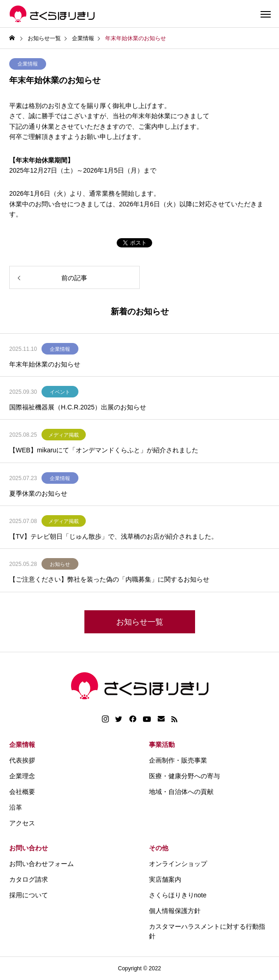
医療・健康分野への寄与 (184, 776)
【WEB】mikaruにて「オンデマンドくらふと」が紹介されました (104, 450)
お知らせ (60, 564)
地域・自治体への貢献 (181, 792)
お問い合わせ (29, 848)
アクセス (22, 823)
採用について (29, 895)
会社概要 (22, 792)
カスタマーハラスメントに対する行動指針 (207, 931)
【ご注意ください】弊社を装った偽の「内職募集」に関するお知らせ (109, 579)
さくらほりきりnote (178, 895)
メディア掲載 (64, 435)
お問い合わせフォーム (42, 864)
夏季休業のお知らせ (38, 493)
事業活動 (162, 745)
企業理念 (22, 776)
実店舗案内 (165, 879)
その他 (159, 848)
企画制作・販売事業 (178, 760)
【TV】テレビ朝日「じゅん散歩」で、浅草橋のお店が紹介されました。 (113, 536)
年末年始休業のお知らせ (45, 364)
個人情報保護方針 (175, 911)
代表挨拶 (22, 760)
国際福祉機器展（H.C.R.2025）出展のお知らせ (78, 407)
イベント (60, 392)
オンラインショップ (178, 864)
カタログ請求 (29, 879)
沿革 (16, 807)
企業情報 (28, 64)
